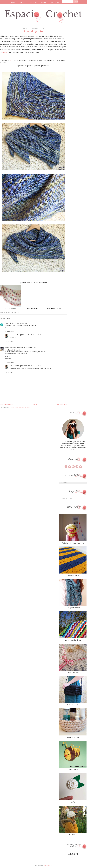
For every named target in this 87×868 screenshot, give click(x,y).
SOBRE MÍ (34, 3)
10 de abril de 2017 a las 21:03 (32, 335)
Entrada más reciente (7, 405)
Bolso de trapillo (73, 705)
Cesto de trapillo (73, 737)
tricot (17, 313)
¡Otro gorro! (73, 834)
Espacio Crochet (14, 335)
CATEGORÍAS (55, 3)
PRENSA (43, 3)
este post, (6, 52)
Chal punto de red (73, 608)
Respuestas (10, 332)
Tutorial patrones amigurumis (73, 543)
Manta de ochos (73, 575)
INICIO (13, 3)
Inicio (35, 405)
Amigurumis (73, 770)
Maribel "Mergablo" (11, 348)
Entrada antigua (62, 405)
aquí (12, 60)
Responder (8, 328)
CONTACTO (23, 3)
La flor (73, 802)
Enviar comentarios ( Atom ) (20, 408)
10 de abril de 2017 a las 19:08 (26, 348)
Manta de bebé (73, 673)
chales (11, 313)
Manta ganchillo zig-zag (73, 640)
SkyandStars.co (48, 865)
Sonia (6, 323)
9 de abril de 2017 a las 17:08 (18, 323)
